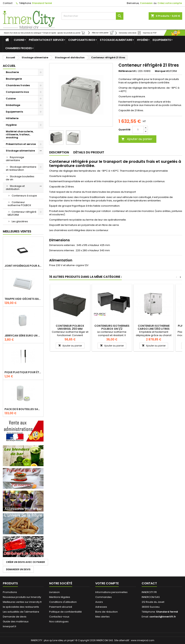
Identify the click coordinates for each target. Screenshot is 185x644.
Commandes (104, 597)
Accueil (9, 66)
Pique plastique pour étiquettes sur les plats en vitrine (23, 372)
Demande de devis (15, 617)
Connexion (146, 3)
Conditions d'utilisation (63, 602)
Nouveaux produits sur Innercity (22, 597)
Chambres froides (19, 48)
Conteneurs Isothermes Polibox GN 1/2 (112, 327)
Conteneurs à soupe (24, 196)
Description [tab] (59, 152)
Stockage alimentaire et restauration (21, 168)
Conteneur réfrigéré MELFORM (22, 213)
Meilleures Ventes (17, 231)
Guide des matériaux (16, 622)
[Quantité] (138, 130)
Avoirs (99, 602)
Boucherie (12, 72)
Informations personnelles (111, 592)
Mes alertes (102, 617)
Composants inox (82, 40)
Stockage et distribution (15, 188)
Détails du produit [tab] (89, 152)
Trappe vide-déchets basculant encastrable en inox (23, 299)
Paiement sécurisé (61, 607)
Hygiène (142, 40)
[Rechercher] (92, 16)
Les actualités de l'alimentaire (21, 612)
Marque (160, 71)
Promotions (10, 592)
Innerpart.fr (10, 626)
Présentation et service (46, 40)
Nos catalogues (59, 622)
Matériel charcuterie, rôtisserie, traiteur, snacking (20, 134)
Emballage (13, 105)
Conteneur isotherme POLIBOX (19, 204)
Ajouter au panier (137, 139)
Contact (8, 3)
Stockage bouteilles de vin (20, 178)
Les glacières (20, 221)
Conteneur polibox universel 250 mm (70, 327)
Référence (125, 71)
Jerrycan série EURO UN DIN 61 (23, 336)
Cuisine (19, 40)
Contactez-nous (59, 617)
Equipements (162, 40)
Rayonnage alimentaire (15, 159)
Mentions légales (60, 597)
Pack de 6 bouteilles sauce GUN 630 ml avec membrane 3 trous (23, 409)
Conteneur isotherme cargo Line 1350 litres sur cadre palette (154, 329)
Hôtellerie (12, 118)
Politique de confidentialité (65, 612)
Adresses (101, 607)
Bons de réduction (107, 612)
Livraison (54, 592)
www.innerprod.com (143, 640)
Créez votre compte (170, 3)
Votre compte (107, 583)
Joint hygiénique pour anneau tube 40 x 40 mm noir (23, 266)
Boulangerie (14, 79)
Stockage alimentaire (116, 40)
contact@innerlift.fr (163, 617)
